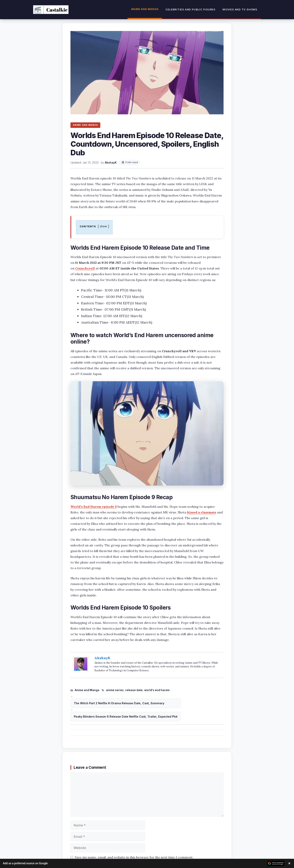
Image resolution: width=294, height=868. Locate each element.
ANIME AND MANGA (85, 125)
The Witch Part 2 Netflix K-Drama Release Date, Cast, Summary (119, 703)
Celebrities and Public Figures (190, 9)
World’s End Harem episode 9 (94, 507)
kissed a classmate (202, 512)
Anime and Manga (145, 9)
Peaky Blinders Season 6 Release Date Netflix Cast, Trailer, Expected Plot (126, 717)
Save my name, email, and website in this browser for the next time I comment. (134, 857)
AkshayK (102, 658)
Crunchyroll (85, 268)
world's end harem (157, 690)
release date (134, 690)
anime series (115, 690)
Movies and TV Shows (240, 9)
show (103, 226)
